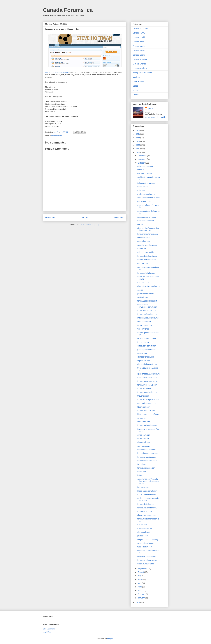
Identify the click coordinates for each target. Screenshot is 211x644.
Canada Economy (140, 28)
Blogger (110, 639)
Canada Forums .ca (68, 10)
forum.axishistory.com (146, 311)
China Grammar (49, 629)
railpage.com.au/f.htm (146, 252)
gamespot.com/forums (147, 350)
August (141, 572)
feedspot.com (143, 342)
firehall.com (142, 464)
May (140, 583)
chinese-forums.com (146, 357)
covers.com (142, 418)
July (140, 576)
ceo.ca (140, 290)
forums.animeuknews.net (148, 381)
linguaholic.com (144, 361)
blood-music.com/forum (147, 491)
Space (135, 86)
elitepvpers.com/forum (147, 346)
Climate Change (139, 64)
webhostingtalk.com (146, 543)
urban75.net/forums (146, 564)
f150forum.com (144, 407)
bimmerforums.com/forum (148, 414)
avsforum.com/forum (146, 194)
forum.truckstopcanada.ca (148, 400)
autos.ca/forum (144, 435)
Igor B (150, 108)
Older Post (119, 218)
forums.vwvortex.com (146, 411)
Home (85, 218)
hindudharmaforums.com (148, 234)
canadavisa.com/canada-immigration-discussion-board (148, 481)
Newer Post (51, 218)
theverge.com (143, 396)
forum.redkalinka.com (146, 273)
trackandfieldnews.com (147, 378)
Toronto (136, 95)
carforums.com (144, 446)
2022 (138, 145)
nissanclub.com (144, 442)
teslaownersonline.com (147, 461)
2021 (138, 149)
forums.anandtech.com (147, 392)
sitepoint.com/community (148, 540)
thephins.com (143, 283)
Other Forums (57, 136)
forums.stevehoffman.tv (147, 508)
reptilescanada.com (146, 221)
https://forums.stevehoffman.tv (57, 72)
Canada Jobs (138, 42)
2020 (138, 152)
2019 (138, 602)
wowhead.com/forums (147, 556)
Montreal (136, 77)
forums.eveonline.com (147, 457)
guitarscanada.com (145, 166)
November (142, 159)
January (141, 598)
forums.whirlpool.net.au (147, 560)
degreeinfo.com (144, 241)
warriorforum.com (145, 547)
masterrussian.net (145, 528)
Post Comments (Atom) (90, 224)
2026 (138, 130)
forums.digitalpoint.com (147, 256)
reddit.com (142, 472)
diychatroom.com (145, 173)
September (143, 568)
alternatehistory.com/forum (148, 286)
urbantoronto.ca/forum (147, 450)
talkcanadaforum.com (146, 183)
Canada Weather (140, 59)
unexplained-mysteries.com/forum (147, 306)
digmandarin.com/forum (147, 364)
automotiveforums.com (147, 403)
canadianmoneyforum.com (148, 198)
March (141, 590)
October (141, 163)
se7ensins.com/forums (147, 339)
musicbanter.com (145, 512)
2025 (138, 134)
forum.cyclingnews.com (147, 385)
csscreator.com (144, 238)
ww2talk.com (143, 297)
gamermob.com (144, 201)
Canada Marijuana (140, 46)
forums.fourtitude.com (146, 260)
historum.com (143, 439)
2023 (138, 141)
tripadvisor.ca (143, 187)
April (140, 587)
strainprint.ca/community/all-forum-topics (148, 229)
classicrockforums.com (147, 515)
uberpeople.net (144, 532)
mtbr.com (141, 190)
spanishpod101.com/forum (148, 374)
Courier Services (140, 68)
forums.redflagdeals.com (148, 425)
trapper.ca (142, 249)
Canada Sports (139, 55)
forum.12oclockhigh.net (147, 301)
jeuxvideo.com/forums (147, 217)
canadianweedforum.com (148, 245)
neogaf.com (142, 353)
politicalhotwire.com (146, 294)
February (142, 594)
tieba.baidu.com (144, 322)
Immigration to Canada (142, 73)
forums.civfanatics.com (147, 314)
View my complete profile (155, 117)
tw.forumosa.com (145, 325)
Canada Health (139, 37)
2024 (138, 138)
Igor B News (48, 632)
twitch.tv (141, 170)
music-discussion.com (147, 495)
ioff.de (140, 475)
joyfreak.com (143, 536)
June (140, 579)
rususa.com (142, 525)
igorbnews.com (144, 487)
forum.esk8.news (145, 388)
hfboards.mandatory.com (148, 453)
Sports (135, 90)
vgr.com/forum (143, 329)
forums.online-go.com (146, 468)
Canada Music (139, 50)
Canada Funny (139, 33)
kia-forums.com (144, 422)
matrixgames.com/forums (148, 318)
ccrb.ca (140, 224)
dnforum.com (143, 263)
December (142, 156)
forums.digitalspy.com (146, 504)
